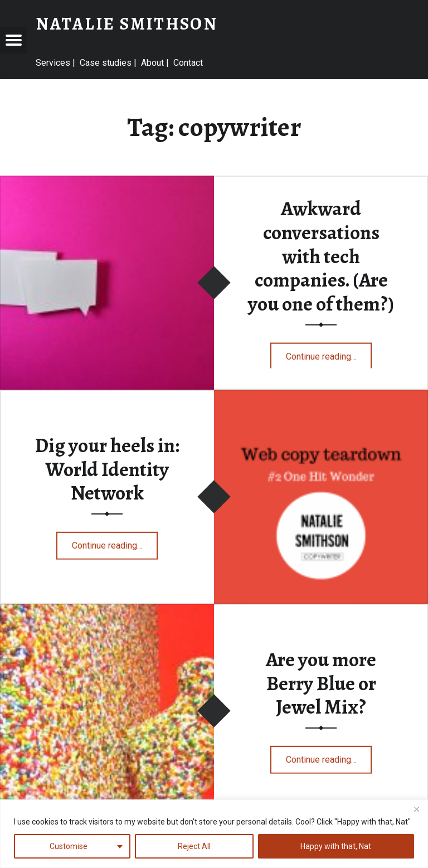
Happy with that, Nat (336, 846)
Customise (69, 846)
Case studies (106, 63)
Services (53, 63)
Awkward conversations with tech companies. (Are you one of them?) (321, 256)
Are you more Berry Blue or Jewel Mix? (321, 683)
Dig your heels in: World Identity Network (107, 469)
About (152, 63)
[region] (214, 834)
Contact (188, 63)
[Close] (416, 809)
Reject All (194, 846)
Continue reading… (329, 352)
